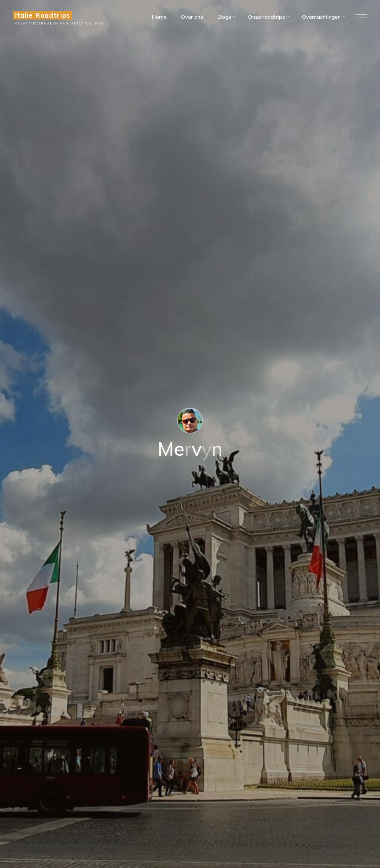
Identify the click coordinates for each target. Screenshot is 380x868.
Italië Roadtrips (42, 15)
